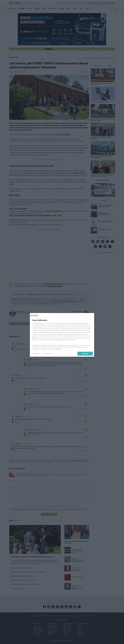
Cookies (42, 349)
